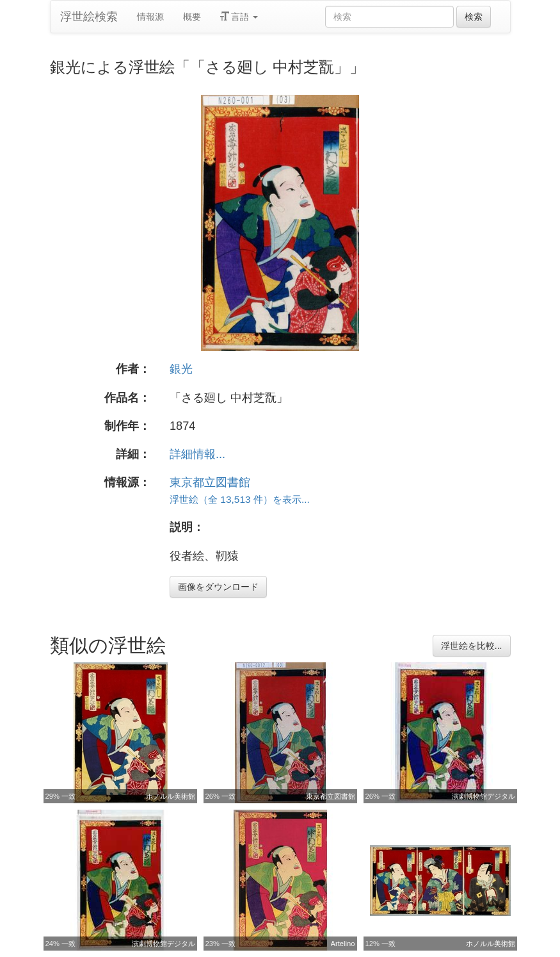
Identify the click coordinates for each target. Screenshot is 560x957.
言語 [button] (239, 17)
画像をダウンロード (218, 587)
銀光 (181, 369)
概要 (192, 17)
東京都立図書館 (210, 482)
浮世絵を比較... (472, 646)
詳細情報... (197, 454)
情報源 (150, 17)
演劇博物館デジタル (484, 796)
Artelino (343, 944)
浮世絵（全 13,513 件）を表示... (240, 499)
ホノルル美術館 (171, 796)
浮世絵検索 (89, 17)
